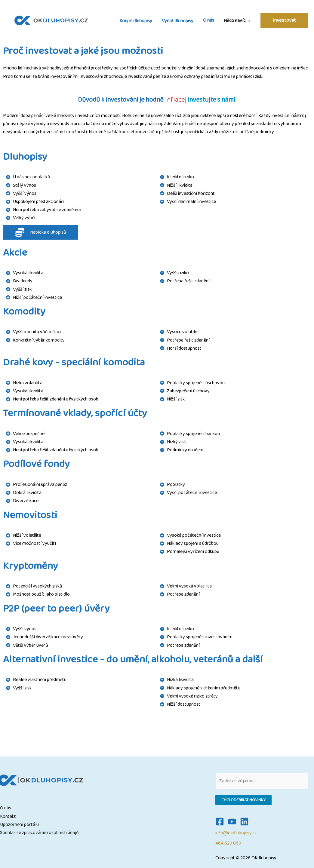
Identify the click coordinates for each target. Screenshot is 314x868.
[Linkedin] (244, 822)
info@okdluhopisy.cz (236, 833)
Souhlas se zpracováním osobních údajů (39, 833)
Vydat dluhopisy (178, 21)
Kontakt (8, 816)
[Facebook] (220, 822)
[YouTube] (232, 822)
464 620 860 (228, 843)
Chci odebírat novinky (243, 800)
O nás (209, 20)
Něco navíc (235, 20)
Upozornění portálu (19, 825)
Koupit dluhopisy (136, 21)
